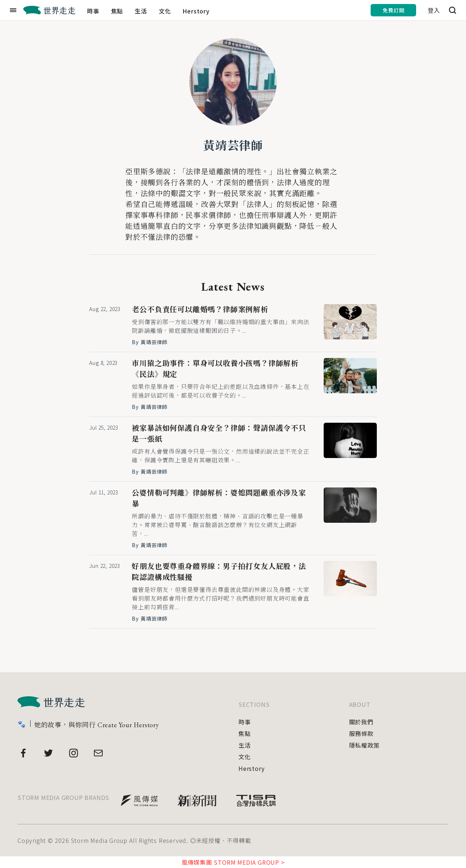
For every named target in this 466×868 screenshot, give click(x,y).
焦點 (117, 11)
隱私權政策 (364, 745)
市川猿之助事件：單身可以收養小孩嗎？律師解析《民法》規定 (215, 369)
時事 (93, 11)
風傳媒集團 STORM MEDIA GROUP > (233, 862)
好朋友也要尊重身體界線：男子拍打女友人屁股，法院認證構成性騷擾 (219, 572)
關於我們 (361, 722)
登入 (434, 10)
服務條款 (361, 733)
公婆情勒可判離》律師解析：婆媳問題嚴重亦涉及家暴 (219, 498)
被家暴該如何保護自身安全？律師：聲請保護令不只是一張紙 (219, 434)
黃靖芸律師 (233, 146)
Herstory (196, 11)
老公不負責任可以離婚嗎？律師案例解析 (200, 310)
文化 (165, 11)
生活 (141, 11)
